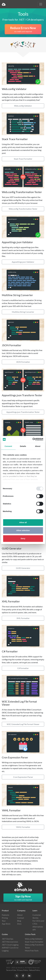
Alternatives (38, 927)
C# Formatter (23, 668)
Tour (4, 921)
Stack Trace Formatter (23, 159)
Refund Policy (35, 970)
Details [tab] (23, 446)
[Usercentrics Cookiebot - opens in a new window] (33, 439)
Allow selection (23, 530)
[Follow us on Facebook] (23, 976)
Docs (19, 924)
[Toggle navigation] (41, 4)
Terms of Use (11, 970)
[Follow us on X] (17, 976)
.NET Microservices (10, 942)
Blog (19, 921)
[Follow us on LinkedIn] (29, 976)
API (34, 930)
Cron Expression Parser (23, 777)
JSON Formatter (23, 362)
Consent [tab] (8, 446)
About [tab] (38, 446)
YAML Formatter (23, 827)
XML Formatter (23, 618)
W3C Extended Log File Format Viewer (23, 724)
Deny (23, 538)
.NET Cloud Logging (10, 945)
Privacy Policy (23, 970)
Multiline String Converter (23, 312)
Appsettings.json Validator (23, 262)
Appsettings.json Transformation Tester (23, 412)
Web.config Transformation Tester (23, 209)
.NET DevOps (8, 939)
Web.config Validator (23, 106)
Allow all (23, 522)
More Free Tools (32, 951)
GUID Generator (23, 568)
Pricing (5, 918)
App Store (6, 924)
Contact (21, 918)
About (20, 915)
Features (6, 915)
